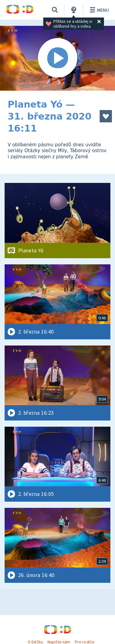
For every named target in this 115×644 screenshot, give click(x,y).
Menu (98, 10)
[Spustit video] (57, 58)
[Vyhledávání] (55, 10)
